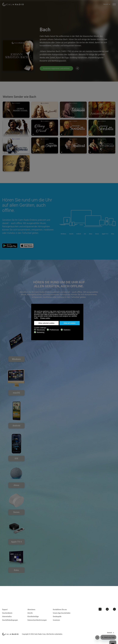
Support (5, 610)
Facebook (100, 609)
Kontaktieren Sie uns (60, 610)
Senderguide (57, 616)
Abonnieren (31, 610)
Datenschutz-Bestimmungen (37, 620)
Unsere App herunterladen (62, 613)
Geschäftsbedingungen (10, 620)
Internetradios (7, 616)
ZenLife (30, 613)
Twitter (107, 609)
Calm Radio (13, 4)
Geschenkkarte (7, 613)
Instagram (114, 609)
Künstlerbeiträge (33, 616)
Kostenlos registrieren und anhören (56, 68)
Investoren (56, 620)
